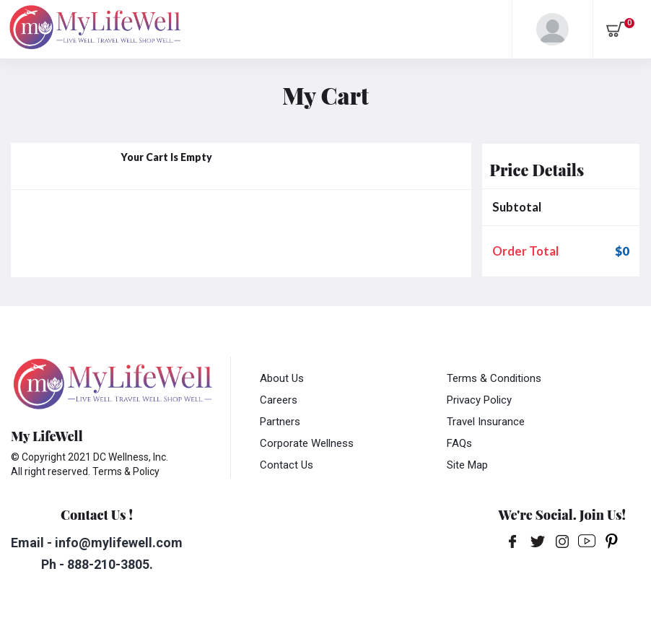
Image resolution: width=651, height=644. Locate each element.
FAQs (459, 443)
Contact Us (287, 465)
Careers (279, 400)
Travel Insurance (486, 422)
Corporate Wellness (307, 443)
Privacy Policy (479, 400)
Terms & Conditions (494, 378)
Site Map (467, 465)
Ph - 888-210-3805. (97, 564)
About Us (282, 378)
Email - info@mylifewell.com (97, 543)
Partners (280, 422)
